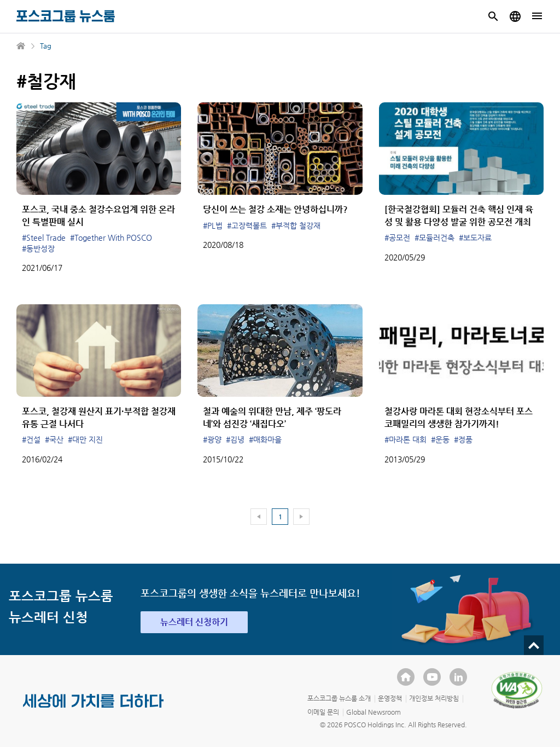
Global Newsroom (374, 712)
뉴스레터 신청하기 (194, 622)
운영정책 (390, 698)
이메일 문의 (323, 712)
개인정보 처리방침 (434, 698)
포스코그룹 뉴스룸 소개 (339, 698)
